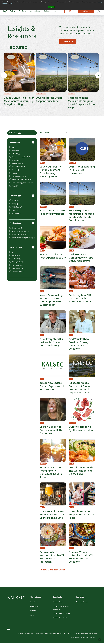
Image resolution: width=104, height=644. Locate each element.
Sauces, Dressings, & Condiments (21, 184)
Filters (13, 134)
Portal (32, 616)
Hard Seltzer (15, 161)
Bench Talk (15, 257)
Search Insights (46, 134)
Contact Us (70, 11)
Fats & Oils (15, 155)
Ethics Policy (67, 635)
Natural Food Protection (19, 232)
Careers (33, 612)
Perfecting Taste (16, 270)
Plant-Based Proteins (18, 178)
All (11, 253)
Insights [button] (47, 11)
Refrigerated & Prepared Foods (21, 181)
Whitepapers (15, 215)
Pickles (14, 174)
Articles (14, 202)
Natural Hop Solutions (18, 236)
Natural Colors (16, 229)
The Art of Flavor (16, 273)
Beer (13, 148)
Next (98, 76)
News (14, 205)
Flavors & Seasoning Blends (20, 158)
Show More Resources (53, 571)
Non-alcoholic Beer (17, 168)
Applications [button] (35, 11)
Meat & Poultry (16, 165)
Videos (14, 211)
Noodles (14, 171)
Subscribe (68, 41)
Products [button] (23, 11)
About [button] (57, 11)
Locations (34, 603)
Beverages (15, 152)
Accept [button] (51, 7)
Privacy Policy (29, 635)
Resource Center (82, 603)
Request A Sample (86, 11)
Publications (16, 208)
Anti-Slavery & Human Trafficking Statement (48, 635)
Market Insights (16, 266)
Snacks (14, 187)
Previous (4, 76)
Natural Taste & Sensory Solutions (22, 239)
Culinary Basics (16, 263)
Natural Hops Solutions (61, 619)
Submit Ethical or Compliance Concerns (85, 635)
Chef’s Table (15, 260)
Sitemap (20, 635)
